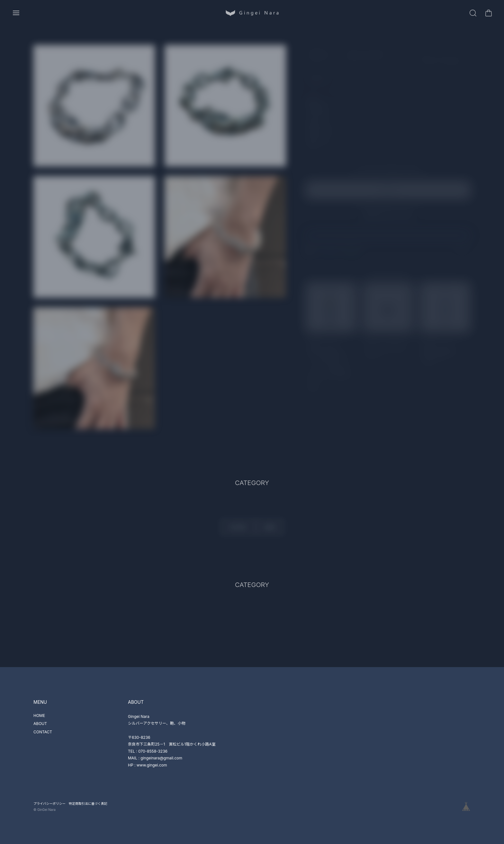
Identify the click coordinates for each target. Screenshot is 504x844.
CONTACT (43, 732)
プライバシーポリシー (50, 803)
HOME (39, 716)
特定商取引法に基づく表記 (88, 803)
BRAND (270, 530)
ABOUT (40, 724)
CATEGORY (238, 530)
